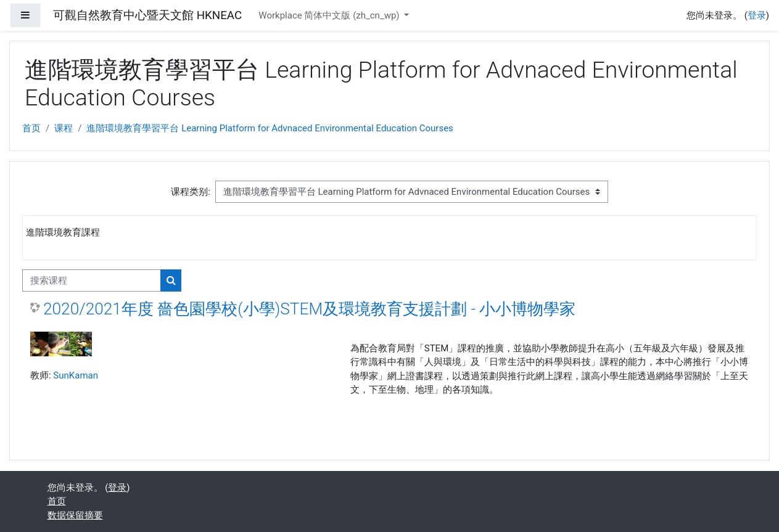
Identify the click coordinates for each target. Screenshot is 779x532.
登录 (757, 15)
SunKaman (76, 375)
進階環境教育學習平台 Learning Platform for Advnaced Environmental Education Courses (270, 128)
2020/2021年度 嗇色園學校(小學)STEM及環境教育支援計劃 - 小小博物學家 (309, 309)
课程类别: (191, 192)
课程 (64, 128)
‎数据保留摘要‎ (75, 515)
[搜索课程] (92, 281)
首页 (31, 128)
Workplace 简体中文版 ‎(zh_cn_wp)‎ (330, 15)
